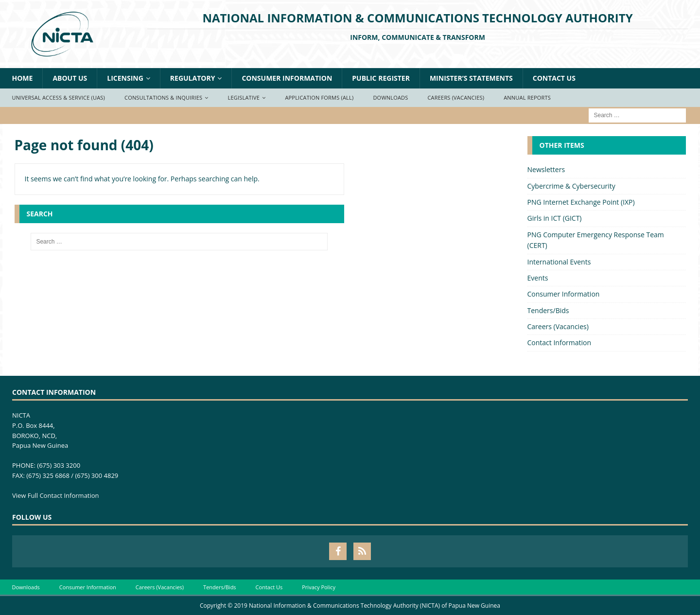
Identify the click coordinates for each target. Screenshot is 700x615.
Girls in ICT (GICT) (555, 218)
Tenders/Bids (548, 310)
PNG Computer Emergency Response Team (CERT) (596, 240)
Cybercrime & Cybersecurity (571, 186)
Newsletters (546, 169)
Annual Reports (527, 97)
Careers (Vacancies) (456, 97)
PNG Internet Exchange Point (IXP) (581, 202)
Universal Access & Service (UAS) (59, 97)
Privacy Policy (319, 587)
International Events (559, 262)
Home (23, 78)
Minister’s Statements (471, 78)
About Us (70, 78)
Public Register (381, 78)
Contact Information (560, 343)
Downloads (390, 97)
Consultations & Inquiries (163, 97)
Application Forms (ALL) (319, 97)
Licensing (125, 78)
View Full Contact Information (56, 495)
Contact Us (554, 78)
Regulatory (193, 78)
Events (538, 278)
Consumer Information (287, 78)
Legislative (244, 97)
